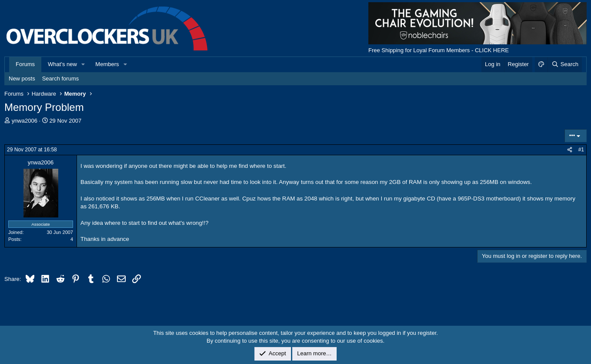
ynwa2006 (25, 121)
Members (107, 64)
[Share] (570, 150)
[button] (83, 64)
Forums (25, 64)
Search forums (61, 78)
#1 (581, 150)
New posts (22, 78)
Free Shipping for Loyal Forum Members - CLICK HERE (439, 50)
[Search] (565, 64)
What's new (62, 64)
